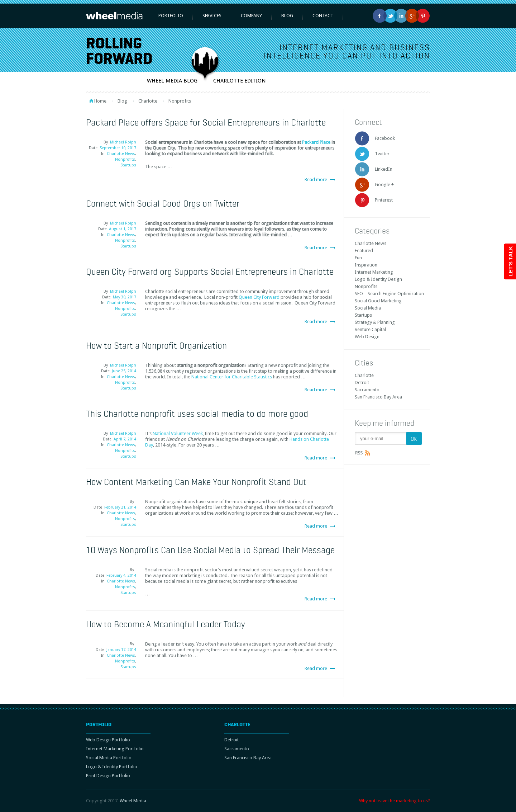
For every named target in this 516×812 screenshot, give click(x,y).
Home (100, 101)
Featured (364, 251)
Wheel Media (133, 801)
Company (251, 16)
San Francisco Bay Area (378, 397)
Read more (316, 180)
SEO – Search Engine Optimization (389, 294)
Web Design (367, 337)
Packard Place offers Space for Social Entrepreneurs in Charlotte (206, 122)
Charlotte (148, 101)
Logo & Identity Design (378, 279)
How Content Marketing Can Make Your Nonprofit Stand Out (196, 482)
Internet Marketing (374, 272)
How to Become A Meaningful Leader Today (166, 624)
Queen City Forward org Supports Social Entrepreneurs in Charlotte (210, 272)
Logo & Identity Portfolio (112, 767)
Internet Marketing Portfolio (115, 749)
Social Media (368, 308)
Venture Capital (370, 329)
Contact (323, 16)
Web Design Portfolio (108, 740)
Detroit (362, 383)
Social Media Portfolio (109, 758)
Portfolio (171, 16)
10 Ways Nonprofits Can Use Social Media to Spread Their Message (210, 550)
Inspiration (366, 265)
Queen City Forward (259, 297)
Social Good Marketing (378, 301)
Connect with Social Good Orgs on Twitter (163, 203)
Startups (128, 165)
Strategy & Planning (375, 322)
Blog (287, 16)
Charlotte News (121, 154)
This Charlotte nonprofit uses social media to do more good (197, 414)
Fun (358, 258)
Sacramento (367, 390)
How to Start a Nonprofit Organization (156, 345)
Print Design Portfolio (108, 776)
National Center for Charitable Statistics (232, 377)
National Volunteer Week (178, 433)
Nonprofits (125, 159)
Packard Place (316, 142)
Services (212, 16)
